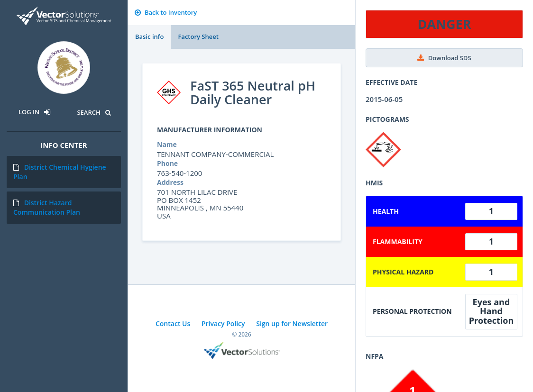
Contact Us (173, 324)
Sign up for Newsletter (292, 324)
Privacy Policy (223, 324)
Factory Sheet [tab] (198, 36)
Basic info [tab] (149, 36)
